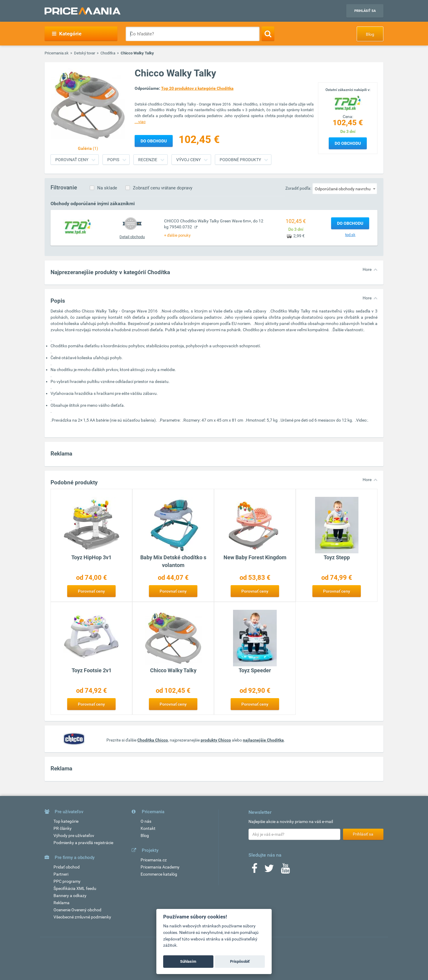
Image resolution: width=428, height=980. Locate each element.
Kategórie (67, 34)
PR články (63, 828)
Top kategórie (66, 821)
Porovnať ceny (72, 160)
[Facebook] (254, 870)
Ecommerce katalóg (159, 874)
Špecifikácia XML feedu (75, 888)
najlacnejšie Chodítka (263, 740)
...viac (140, 122)
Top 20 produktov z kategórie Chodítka (197, 88)
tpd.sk (350, 235)
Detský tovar (85, 53)
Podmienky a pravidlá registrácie (83, 843)
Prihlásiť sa (365, 11)
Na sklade (107, 188)
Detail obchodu (132, 237)
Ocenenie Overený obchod (77, 910)
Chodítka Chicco (153, 740)
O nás (146, 821)
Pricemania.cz (154, 860)
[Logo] (348, 103)
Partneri (61, 874)
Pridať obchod (67, 867)
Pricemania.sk (57, 53)
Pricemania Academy (160, 867)
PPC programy (67, 881)
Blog (370, 34)
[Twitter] (269, 870)
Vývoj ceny (188, 160)
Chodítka (108, 53)
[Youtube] (285, 870)
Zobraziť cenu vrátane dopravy (163, 188)
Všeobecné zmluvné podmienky (82, 917)
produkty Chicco (216, 740)
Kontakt (148, 828)
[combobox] (345, 189)
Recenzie (148, 160)
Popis (113, 160)
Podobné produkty (240, 160)
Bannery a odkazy (70, 896)
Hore (367, 269)
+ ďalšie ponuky (177, 235)
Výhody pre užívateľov (74, 835)
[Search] (268, 34)
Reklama (62, 903)
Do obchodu (348, 143)
